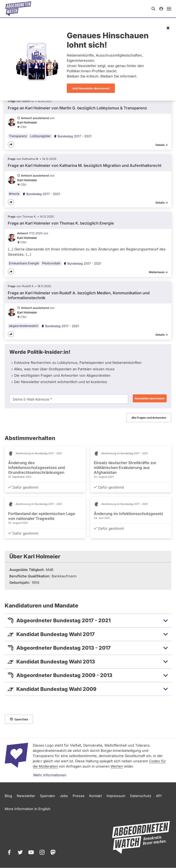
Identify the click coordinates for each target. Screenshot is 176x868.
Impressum (116, 796)
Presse (79, 796)
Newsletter (26, 796)
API (159, 796)
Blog (8, 796)
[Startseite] (18, 9)
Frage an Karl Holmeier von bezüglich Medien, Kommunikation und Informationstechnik (79, 295)
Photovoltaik (51, 263)
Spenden (48, 796)
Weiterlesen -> (158, 272)
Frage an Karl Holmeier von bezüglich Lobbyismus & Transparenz (77, 108)
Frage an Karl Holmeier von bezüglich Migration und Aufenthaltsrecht (85, 166)
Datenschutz (141, 796)
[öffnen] (169, 9)
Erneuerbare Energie (24, 263)
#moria (14, 194)
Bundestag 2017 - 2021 (73, 136)
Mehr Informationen (50, 775)
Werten (117, 766)
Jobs (64, 796)
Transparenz (18, 136)
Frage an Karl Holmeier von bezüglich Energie (61, 223)
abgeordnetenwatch (24, 326)
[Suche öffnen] (153, 9)
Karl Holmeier (27, 122)
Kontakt (95, 796)
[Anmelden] (161, 9)
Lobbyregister (40, 136)
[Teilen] (11, 144)
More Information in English (28, 809)
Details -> (162, 145)
